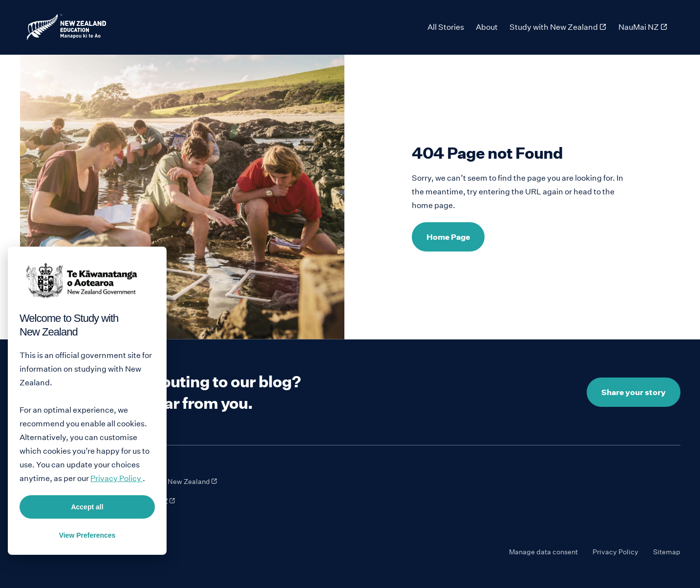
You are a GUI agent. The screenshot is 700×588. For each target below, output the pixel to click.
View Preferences (87, 535)
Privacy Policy (615, 552)
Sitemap (667, 552)
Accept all (87, 507)
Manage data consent (543, 552)
